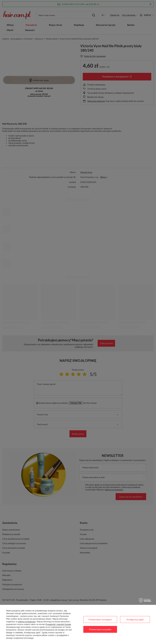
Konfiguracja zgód (135, 619)
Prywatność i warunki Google (58, 624)
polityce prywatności (27, 622)
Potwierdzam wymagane (100, 619)
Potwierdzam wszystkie (100, 629)
